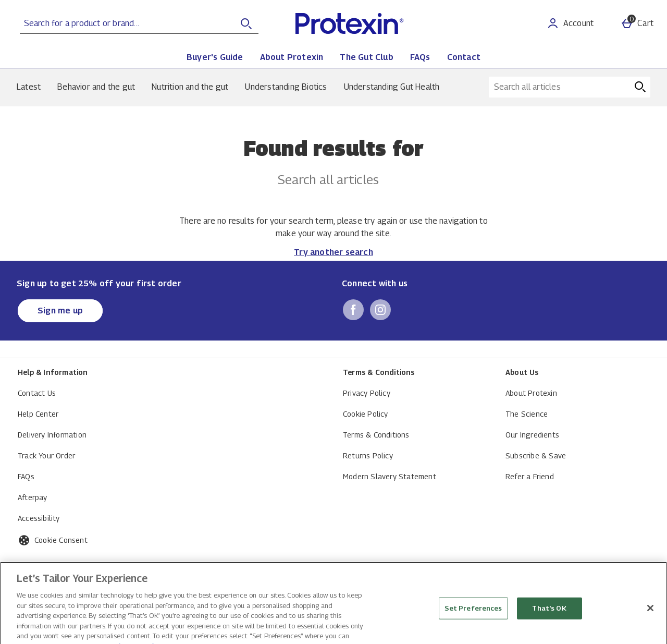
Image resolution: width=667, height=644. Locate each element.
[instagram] (380, 310)
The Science (527, 414)
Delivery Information (52, 435)
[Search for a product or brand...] (117, 23)
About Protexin (292, 57)
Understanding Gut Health (392, 87)
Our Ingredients (532, 435)
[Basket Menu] (637, 23)
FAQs (420, 57)
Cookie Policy (366, 414)
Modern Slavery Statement (390, 476)
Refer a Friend (530, 476)
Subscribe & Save (536, 455)
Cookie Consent (61, 540)
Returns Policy (368, 455)
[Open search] (246, 23)
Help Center (38, 414)
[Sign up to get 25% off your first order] (60, 311)
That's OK (549, 631)
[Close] (650, 631)
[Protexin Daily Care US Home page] (383, 23)
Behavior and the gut (96, 87)
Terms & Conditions (376, 435)
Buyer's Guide (215, 57)
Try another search (333, 252)
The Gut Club (366, 57)
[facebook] (353, 310)
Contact (464, 57)
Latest (29, 87)
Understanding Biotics (286, 87)
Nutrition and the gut (190, 87)
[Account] (570, 23)
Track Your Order (46, 455)
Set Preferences (473, 631)
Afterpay (33, 497)
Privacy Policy (367, 393)
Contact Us (37, 393)
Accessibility (39, 518)
